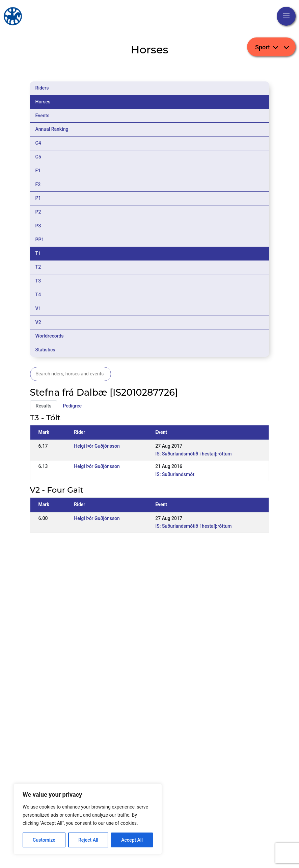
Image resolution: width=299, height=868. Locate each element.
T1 (38, 253)
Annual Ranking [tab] (52, 129)
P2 (38, 212)
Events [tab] (43, 116)
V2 (38, 322)
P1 (38, 198)
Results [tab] (44, 406)
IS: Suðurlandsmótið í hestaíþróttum (193, 454)
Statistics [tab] (45, 350)
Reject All (88, 840)
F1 (38, 171)
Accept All (132, 840)
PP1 (40, 240)
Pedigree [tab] (72, 406)
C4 (38, 143)
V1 (38, 308)
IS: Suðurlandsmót (175, 474)
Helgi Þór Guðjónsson (97, 446)
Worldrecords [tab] (50, 336)
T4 (38, 295)
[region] (88, 819)
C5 (38, 157)
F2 (38, 184)
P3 (38, 226)
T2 (38, 267)
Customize (44, 840)
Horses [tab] (43, 102)
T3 (38, 281)
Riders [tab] (42, 88)
